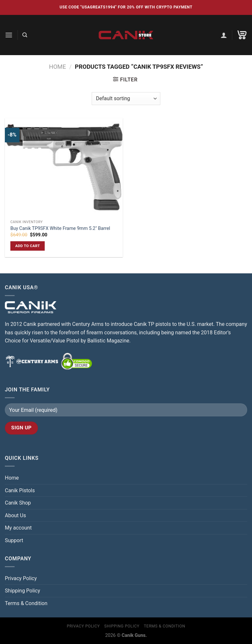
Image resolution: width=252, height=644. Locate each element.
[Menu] (9, 35)
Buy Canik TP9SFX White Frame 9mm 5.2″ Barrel (60, 228)
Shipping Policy (23, 591)
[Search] (25, 35)
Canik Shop (18, 503)
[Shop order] (126, 99)
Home (57, 67)
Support (14, 540)
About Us (15, 515)
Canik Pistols (20, 490)
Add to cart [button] (28, 246)
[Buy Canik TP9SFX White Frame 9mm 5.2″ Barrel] (64, 167)
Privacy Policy (21, 578)
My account (18, 528)
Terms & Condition (26, 603)
